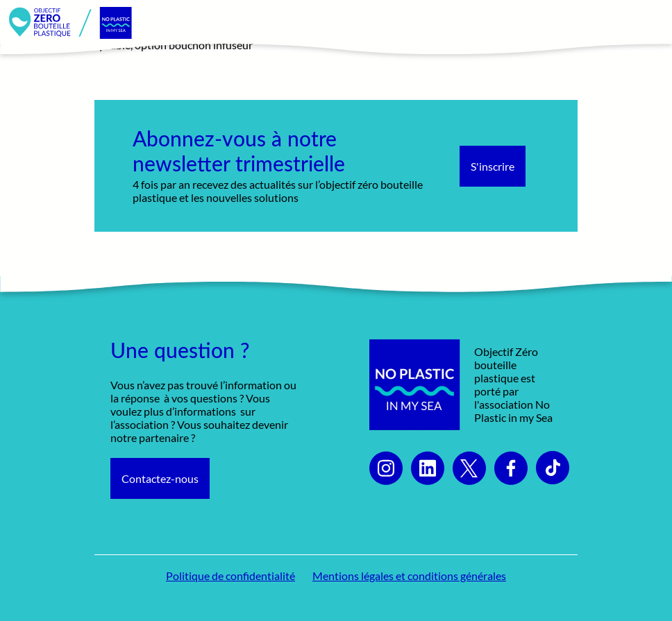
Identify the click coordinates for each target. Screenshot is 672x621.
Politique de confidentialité (230, 576)
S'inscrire (493, 166)
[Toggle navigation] (646, 23)
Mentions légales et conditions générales (409, 576)
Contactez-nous (160, 478)
